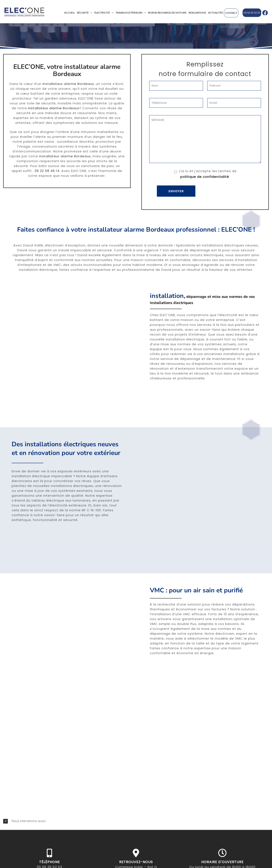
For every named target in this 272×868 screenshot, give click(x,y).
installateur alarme (45, 108)
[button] (136, 821)
